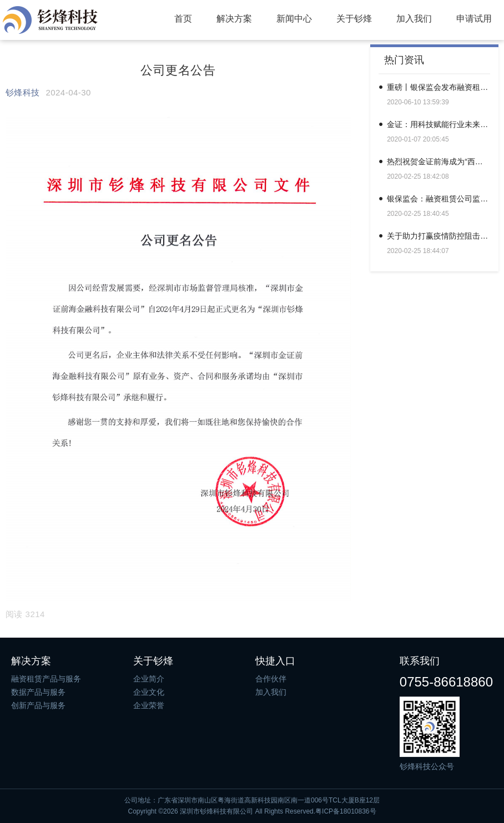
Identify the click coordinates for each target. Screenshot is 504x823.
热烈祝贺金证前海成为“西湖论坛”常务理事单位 (439, 161)
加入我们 (414, 19)
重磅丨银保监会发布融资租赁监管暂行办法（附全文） (439, 87)
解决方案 (234, 19)
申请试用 (474, 19)
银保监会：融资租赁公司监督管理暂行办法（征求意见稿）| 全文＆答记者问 (439, 199)
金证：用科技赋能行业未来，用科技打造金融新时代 (439, 124)
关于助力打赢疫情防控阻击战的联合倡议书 (439, 236)
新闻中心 (294, 19)
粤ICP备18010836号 (346, 811)
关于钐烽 (354, 19)
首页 (183, 19)
